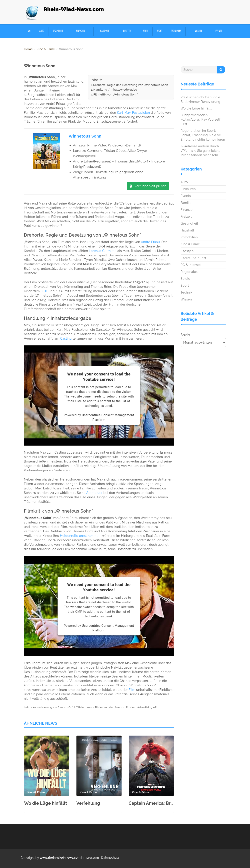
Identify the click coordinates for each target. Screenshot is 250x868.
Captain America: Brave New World (151, 803)
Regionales (176, 31)
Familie (186, 203)
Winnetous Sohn (85, 136)
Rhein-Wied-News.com (74, 9)
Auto (42, 31)
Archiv (185, 335)
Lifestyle (127, 31)
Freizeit (186, 217)
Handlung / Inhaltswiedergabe (115, 90)
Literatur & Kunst (194, 258)
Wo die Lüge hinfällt (46, 803)
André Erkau (150, 242)
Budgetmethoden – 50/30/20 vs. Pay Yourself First (201, 120)
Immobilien (189, 237)
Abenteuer (95, 493)
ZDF (45, 291)
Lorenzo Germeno (103, 251)
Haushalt (105, 31)
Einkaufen (188, 189)
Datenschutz (110, 858)
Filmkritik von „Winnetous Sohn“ (116, 94)
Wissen (198, 31)
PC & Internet (191, 265)
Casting (66, 339)
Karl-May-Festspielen (133, 113)
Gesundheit (58, 31)
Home (28, 49)
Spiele (146, 31)
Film (132, 690)
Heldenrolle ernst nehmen (80, 536)
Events (219, 31)
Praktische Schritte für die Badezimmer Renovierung (201, 99)
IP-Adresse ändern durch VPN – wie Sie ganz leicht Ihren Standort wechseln (200, 151)
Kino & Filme (46, 49)
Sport (160, 31)
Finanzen (80, 31)
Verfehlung (88, 803)
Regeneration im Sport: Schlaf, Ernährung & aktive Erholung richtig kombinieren (203, 135)
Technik (187, 292)
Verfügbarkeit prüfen (150, 186)
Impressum (91, 858)
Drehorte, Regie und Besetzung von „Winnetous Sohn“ (131, 85)
